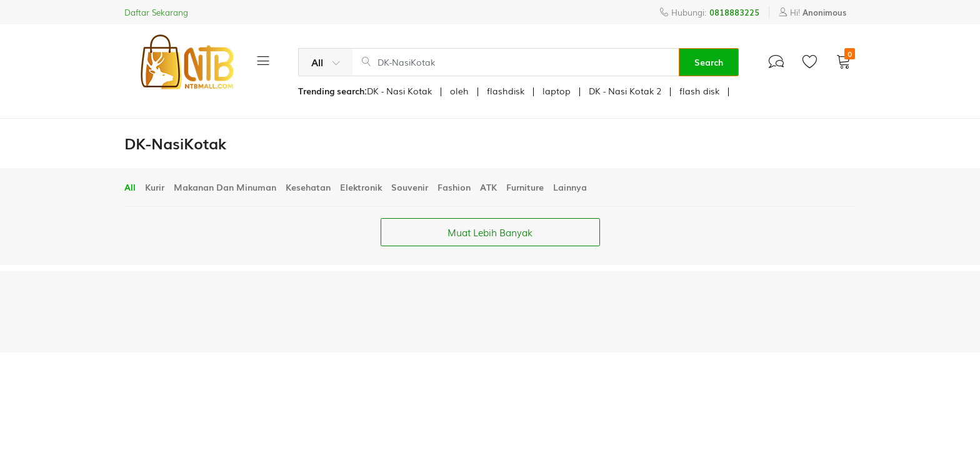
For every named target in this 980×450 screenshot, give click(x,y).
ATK (488, 187)
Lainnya (570, 187)
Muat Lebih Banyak (490, 232)
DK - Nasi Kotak (399, 91)
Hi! (812, 12)
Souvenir (410, 187)
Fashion (454, 187)
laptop (557, 91)
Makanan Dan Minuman (225, 187)
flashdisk (506, 91)
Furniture (525, 187)
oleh (459, 91)
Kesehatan (308, 187)
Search (709, 62)
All (130, 187)
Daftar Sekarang (156, 12)
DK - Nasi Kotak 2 (625, 91)
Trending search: (332, 91)
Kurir (155, 187)
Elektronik (361, 187)
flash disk (699, 91)
